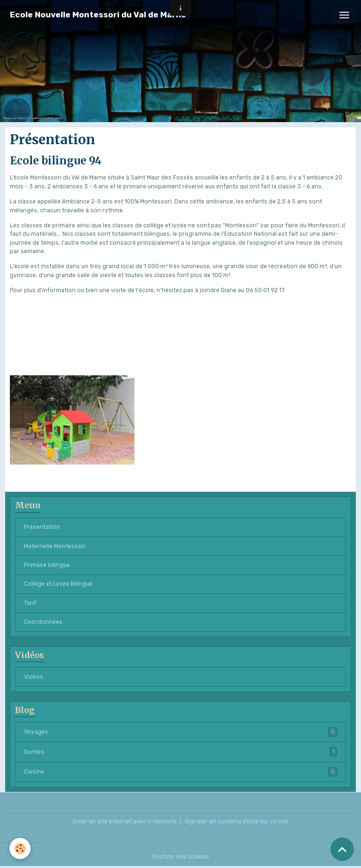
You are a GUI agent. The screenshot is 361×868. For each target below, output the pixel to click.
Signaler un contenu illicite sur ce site (237, 821)
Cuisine (181, 772)
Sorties (181, 752)
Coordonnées (43, 622)
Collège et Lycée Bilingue (58, 584)
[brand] (98, 15)
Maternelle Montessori (55, 546)
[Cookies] (20, 849)
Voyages (181, 732)
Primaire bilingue (47, 565)
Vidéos (34, 677)
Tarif (30, 603)
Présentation (42, 527)
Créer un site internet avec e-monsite (125, 821)
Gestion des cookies (181, 857)
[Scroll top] (342, 849)
